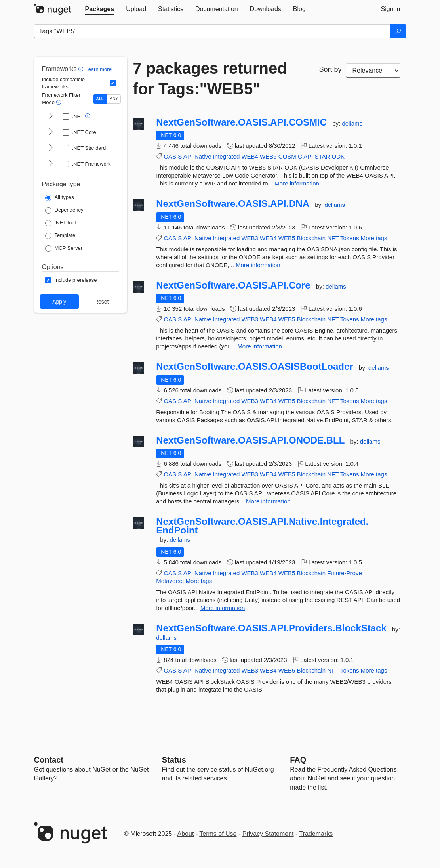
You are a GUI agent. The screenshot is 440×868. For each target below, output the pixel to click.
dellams (352, 123)
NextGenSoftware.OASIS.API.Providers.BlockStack (271, 628)
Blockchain (311, 238)
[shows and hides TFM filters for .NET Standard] (51, 148)
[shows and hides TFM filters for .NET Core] (51, 132)
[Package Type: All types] (60, 198)
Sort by (330, 69)
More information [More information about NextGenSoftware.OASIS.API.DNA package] (258, 265)
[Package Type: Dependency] (64, 210)
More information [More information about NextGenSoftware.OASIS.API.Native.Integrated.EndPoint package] (223, 608)
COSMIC (290, 156)
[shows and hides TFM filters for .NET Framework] (51, 164)
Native (203, 156)
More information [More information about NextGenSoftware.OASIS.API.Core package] (260, 346)
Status (174, 760)
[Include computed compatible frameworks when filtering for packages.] (113, 83)
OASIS (173, 156)
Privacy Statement (268, 834)
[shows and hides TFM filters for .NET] (51, 117)
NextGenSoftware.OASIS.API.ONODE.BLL (250, 440)
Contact (49, 760)
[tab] (100, 9)
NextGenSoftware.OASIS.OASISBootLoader (254, 367)
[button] (82, 69)
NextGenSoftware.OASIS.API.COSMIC (241, 122)
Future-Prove (345, 573)
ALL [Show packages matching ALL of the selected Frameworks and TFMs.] (100, 99)
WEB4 (250, 156)
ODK (338, 156)
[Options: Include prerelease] (71, 280)
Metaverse (170, 581)
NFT (333, 238)
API (188, 156)
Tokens (350, 238)
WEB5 (268, 156)
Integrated (227, 156)
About (186, 834)
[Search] (398, 31)
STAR (323, 156)
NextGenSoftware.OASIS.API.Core (233, 285)
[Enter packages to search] (212, 31)
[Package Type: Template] (60, 236)
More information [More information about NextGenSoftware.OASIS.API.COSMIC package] (297, 183)
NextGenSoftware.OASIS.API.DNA (233, 204)
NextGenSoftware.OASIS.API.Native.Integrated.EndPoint (262, 526)
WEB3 (250, 238)
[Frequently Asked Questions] (298, 760)
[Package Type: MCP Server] (64, 249)
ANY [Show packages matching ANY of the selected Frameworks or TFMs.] (114, 99)
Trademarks (316, 834)
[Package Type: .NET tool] (61, 223)
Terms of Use (218, 834)
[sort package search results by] (373, 71)
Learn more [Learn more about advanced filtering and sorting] (98, 69)
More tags (374, 238)
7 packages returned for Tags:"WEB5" (210, 78)
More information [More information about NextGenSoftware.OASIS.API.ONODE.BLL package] (268, 501)
